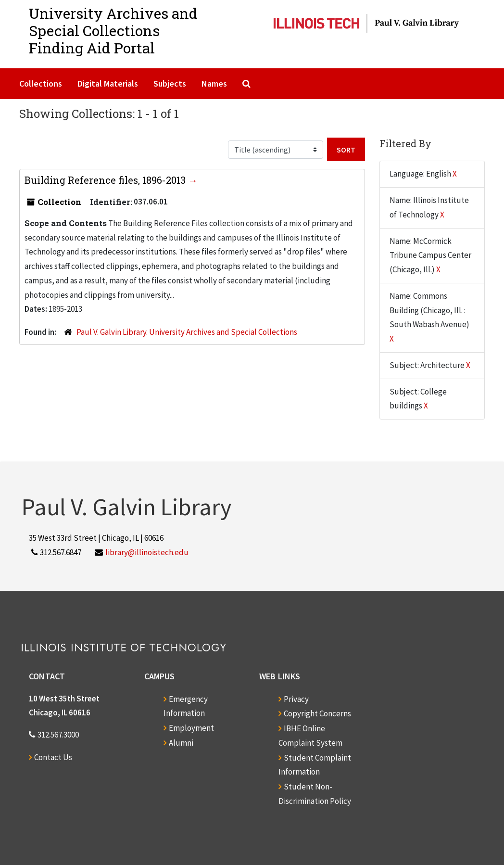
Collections (41, 83)
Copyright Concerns (317, 713)
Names (214, 83)
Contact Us (53, 757)
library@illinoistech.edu (147, 552)
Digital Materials (108, 83)
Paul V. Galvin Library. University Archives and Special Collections (187, 332)
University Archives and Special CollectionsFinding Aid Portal (113, 31)
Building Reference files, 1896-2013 (106, 180)
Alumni (181, 743)
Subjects (170, 83)
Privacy (296, 699)
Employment (191, 728)
